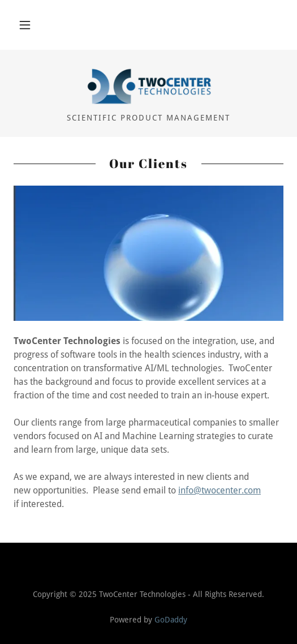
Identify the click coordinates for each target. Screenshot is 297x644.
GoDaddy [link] (171, 620)
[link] (149, 86)
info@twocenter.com (219, 490)
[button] (25, 25)
